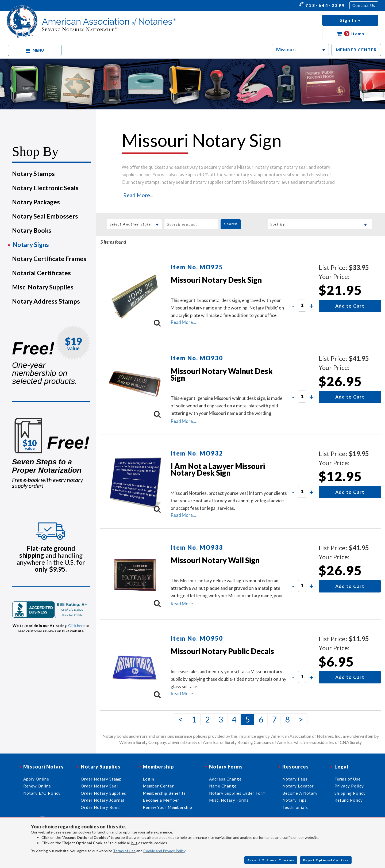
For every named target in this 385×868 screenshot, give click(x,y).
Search (231, 224)
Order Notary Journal (103, 800)
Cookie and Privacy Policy (164, 851)
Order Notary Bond (100, 807)
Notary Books (32, 230)
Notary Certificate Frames (49, 259)
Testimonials (295, 807)
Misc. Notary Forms (229, 800)
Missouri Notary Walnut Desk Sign (222, 374)
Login (149, 779)
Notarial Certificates (41, 273)
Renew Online (37, 786)
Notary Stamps (33, 174)
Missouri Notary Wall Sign (215, 560)
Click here (76, 626)
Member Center (158, 786)
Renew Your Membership (168, 807)
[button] (350, 20)
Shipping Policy (350, 793)
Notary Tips (294, 800)
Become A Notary (300, 793)
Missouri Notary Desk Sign (216, 280)
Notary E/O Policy (42, 793)
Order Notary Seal (99, 786)
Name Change (223, 786)
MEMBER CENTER (356, 50)
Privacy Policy (349, 786)
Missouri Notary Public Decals (222, 651)
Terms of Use (124, 851)
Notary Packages (36, 202)
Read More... (138, 195)
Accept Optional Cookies (271, 860)
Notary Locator (298, 786)
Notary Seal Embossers (45, 216)
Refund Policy (349, 800)
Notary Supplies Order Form (237, 793)
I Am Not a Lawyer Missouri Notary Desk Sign (218, 469)
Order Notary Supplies (103, 793)
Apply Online (36, 779)
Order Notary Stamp (101, 779)
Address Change (225, 779)
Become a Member (161, 800)
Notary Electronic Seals (45, 188)
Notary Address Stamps (46, 301)
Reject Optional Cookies (326, 860)
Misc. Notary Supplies (43, 287)
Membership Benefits (164, 793)
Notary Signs (31, 244)
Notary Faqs (295, 779)
